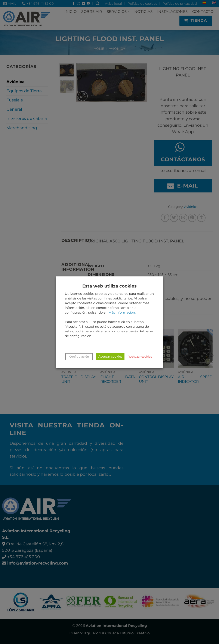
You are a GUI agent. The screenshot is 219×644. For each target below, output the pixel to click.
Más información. (122, 312)
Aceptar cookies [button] (110, 356)
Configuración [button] (79, 356)
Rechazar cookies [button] (140, 356)
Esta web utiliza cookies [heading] (109, 286)
